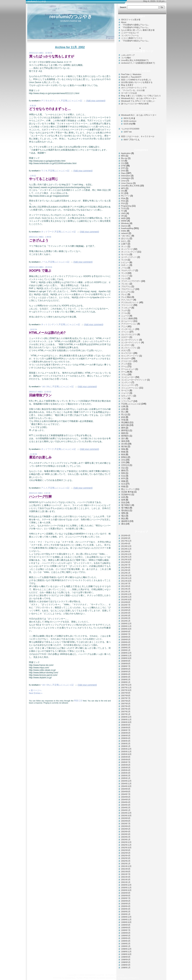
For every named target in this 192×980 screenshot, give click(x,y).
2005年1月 (126, 778)
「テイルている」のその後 (133, 90)
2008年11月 (126, 656)
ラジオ (44, 171)
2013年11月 (126, 549)
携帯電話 (125, 430)
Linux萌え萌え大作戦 (130, 186)
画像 (123, 481)
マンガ (124, 273)
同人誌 (124, 414)
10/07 (126, 132)
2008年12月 (126, 653)
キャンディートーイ (130, 356)
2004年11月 (126, 784)
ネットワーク (48, 232)
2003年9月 (126, 818)
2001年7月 (126, 874)
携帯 (123, 428)
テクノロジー (127, 300)
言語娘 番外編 (127, 492)
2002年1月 (126, 864)
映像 (123, 452)
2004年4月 (126, 802)
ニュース (125, 316)
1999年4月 (126, 938)
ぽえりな (125, 238)
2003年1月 (126, 840)
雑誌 (123, 518)
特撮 (123, 486)
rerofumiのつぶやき (71, 17)
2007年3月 (126, 709)
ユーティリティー (129, 257)
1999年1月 (126, 946)
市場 (123, 420)
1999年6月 (126, 933)
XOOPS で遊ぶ (40, 271)
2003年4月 (126, 832)
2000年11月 (126, 888)
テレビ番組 (126, 297)
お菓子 (124, 244)
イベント (125, 332)
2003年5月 (126, 829)
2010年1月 (126, 621)
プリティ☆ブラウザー (131, 281)
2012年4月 (126, 568)
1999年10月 (126, 922)
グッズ (124, 364)
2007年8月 (126, 696)
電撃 (123, 513)
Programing (126, 206)
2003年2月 (126, 837)
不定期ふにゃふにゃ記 (72, 101)
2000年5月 (126, 904)
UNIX (123, 213)
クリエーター (127, 361)
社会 (123, 476)
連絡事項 (125, 521)
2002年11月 (126, 845)
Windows (125, 223)
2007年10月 (126, 690)
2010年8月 (126, 602)
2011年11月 (126, 578)
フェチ (124, 310)
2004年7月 (126, 794)
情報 (123, 449)
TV (122, 211)
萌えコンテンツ (128, 489)
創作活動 (125, 425)
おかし (124, 241)
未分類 (124, 444)
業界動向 (125, 436)
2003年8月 (126, 821)
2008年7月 (126, 666)
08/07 (126, 140)
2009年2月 (126, 648)
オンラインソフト (129, 348)
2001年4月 (126, 877)
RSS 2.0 (78, 701)
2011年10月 (126, 581)
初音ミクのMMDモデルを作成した (136, 80)
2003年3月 (126, 834)
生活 (123, 484)
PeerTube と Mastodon (131, 74)
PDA (123, 198)
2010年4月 (126, 613)
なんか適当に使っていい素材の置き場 (138, 30)
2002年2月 (126, 861)
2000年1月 (126, 914)
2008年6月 (126, 669)
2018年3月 (126, 538)
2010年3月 (126, 616)
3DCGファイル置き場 (131, 20)
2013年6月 (126, 552)
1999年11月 (126, 920)
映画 (123, 454)
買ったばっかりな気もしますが (52, 56)
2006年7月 (126, 730)
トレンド (125, 276)
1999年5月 (126, 936)
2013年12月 (126, 546)
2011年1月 (126, 592)
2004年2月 (126, 808)
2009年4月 (126, 642)
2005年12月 (126, 749)
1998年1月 (126, 968)
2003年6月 (126, 826)
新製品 (124, 457)
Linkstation (126, 178)
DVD (123, 171)
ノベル (44, 262)
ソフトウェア (127, 401)
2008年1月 (126, 682)
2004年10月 (126, 786)
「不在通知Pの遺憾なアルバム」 (136, 25)
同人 (123, 412)
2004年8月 (126, 792)
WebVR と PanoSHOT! (131, 77)
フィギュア (126, 308)
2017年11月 (126, 541)
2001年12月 (126, 866)
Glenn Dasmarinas (108, 978)
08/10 (126, 118)
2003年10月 (126, 816)
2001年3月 (126, 880)
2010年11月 (126, 597)
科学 (123, 478)
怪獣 (123, 473)
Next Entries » (36, 693)
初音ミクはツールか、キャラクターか (138, 136)
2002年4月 (126, 856)
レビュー (125, 262)
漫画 (123, 441)
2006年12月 (126, 717)
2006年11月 (126, 720)
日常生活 (125, 465)
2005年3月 (126, 773)
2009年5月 (126, 640)
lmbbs (124, 231)
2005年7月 (126, 762)
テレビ (124, 294)
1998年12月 (126, 949)
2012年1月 (126, 573)
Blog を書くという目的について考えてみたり (141, 96)
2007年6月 (126, 701)
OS (123, 191)
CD (123, 161)
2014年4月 (126, 544)
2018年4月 (126, 536)
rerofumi (133, 121)
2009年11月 (126, 626)
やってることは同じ (44, 179)
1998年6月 (126, 960)
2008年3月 (126, 677)
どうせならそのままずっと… (50, 109)
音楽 (123, 502)
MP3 (123, 188)
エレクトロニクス (129, 334)
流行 (123, 438)
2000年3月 (126, 909)
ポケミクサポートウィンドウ (134, 88)
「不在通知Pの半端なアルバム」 (136, 27)
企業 (123, 409)
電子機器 (125, 508)
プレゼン (125, 284)
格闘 (123, 433)
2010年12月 (126, 594)
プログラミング (128, 289)
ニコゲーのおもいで (130, 33)
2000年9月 (126, 893)
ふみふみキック (128, 55)
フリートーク (127, 305)
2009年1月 (126, 650)
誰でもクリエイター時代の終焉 (135, 104)
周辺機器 (125, 422)
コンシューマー (128, 385)
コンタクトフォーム (130, 35)
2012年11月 (126, 557)
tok (130, 132)
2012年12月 (126, 554)
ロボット (125, 265)
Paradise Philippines (129, 978)
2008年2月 (126, 680)
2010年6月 (126, 608)
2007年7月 (126, 698)
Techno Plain (82, 978)
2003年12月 (126, 813)
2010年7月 (126, 605)
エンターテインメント (131, 342)
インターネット (128, 329)
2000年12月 (126, 885)
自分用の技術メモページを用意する (137, 82)
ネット (124, 246)
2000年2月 (126, 912)
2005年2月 (126, 776)
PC (123, 193)
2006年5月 (126, 736)
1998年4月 (126, 965)
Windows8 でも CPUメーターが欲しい (138, 101)
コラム (124, 374)
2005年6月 (126, 765)
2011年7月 (126, 584)
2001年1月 (126, 882)
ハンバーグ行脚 (40, 497)
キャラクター (127, 353)
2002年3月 (126, 858)
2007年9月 (126, 693)
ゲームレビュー (128, 369)
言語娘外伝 (126, 494)
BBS (123, 156)
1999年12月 (126, 917)
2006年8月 (126, 728)
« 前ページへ (35, 690)
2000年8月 (126, 896)
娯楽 (123, 417)
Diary (123, 173)
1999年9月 (126, 925)
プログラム (126, 286)
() (96, 101)
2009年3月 (126, 645)
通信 (123, 524)
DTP (123, 168)
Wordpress (70, 978)
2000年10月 (126, 890)
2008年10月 (126, 658)
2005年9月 (126, 757)
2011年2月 (126, 589)
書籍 (123, 470)
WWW (124, 221)
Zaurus (124, 226)
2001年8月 (126, 872)
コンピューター (128, 377)
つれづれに (46, 387)
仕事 (123, 406)
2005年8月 (126, 760)
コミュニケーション (130, 388)
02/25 (126, 124)
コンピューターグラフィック (134, 380)
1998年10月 (126, 954)
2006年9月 (126, 725)
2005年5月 (126, 768)
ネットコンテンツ (50, 324)
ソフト (124, 398)
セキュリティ (127, 396)
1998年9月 (126, 957)
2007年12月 (126, 685)
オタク (124, 350)
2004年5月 (126, 800)
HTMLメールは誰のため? (47, 333)
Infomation (126, 176)
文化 (123, 460)
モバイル (125, 254)
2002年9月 (126, 850)
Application (126, 153)
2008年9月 (126, 661)
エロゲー (125, 337)
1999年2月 (126, 944)
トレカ (124, 278)
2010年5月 (126, 610)
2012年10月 (126, 560)
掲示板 (124, 446)
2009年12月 (126, 624)
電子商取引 (126, 505)
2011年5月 (126, 586)
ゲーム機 (125, 372)
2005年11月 (126, 752)
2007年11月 (126, 688)
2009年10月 (126, 629)
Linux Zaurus (127, 183)
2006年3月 (126, 741)
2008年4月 (126, 674)
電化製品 (125, 510)
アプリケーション (129, 324)
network (125, 233)
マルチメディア (128, 270)
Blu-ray (124, 158)
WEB (123, 218)
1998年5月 (126, 962)
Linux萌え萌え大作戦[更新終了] (135, 60)
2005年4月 (126, 770)
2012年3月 (126, 570)
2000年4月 (126, 906)
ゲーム (124, 366)
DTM (123, 166)
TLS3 (123, 208)
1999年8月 (126, 928)
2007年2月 (126, 712)
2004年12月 (126, 781)
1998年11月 (126, 952)
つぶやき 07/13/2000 (130, 129)
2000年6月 (126, 901)
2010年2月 (126, 618)
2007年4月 (126, 706)
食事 (123, 500)
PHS (123, 201)
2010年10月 (126, 600)
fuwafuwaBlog (127, 228)
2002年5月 (126, 853)
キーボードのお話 (129, 93)
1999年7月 (126, 930)
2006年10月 (126, 722)
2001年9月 (126, 869)
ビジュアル (126, 292)
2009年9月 (126, 632)
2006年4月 (126, 738)
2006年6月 (126, 733)
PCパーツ (125, 196)
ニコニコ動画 (127, 318)
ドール (124, 313)
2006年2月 (126, 744)
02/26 (126, 121)
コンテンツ (126, 382)
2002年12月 (126, 842)
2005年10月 (126, 754)
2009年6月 (126, 637)
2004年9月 (126, 789)
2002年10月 (126, 848)
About (124, 22)
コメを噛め (126, 58)
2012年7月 (126, 565)
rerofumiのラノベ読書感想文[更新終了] (138, 63)
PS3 (123, 203)
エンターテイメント (130, 340)
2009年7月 (126, 634)
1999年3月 (126, 941)
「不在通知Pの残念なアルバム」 (136, 41)
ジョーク (125, 393)
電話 (123, 516)
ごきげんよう (39, 240)
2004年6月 (126, 797)
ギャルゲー (126, 358)
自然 (123, 497)
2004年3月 (126, 805)
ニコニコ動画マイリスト (132, 38)
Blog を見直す (127, 85)
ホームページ (127, 321)
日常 (123, 462)
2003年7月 (126, 824)
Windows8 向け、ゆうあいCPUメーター (139, 98)
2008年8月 (126, 664)
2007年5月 (126, 704)
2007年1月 (126, 714)
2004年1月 (126, 810)
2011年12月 (126, 576)
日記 (123, 468)
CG (123, 163)
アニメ (44, 488)
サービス (125, 390)
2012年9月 (126, 562)
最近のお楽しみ (40, 457)
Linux (123, 181)
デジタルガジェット (51, 101)
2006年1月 (126, 746)
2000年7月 (126, 898)
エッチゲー (126, 345)
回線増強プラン (40, 395)
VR (123, 216)
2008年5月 (126, 672)
